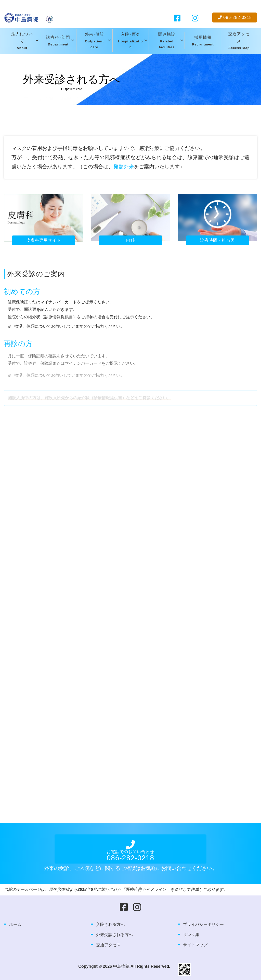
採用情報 (203, 41)
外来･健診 (94, 41)
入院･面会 (131, 41)
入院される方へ (110, 924)
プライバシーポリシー (203, 924)
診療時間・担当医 (217, 240)
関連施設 (167, 41)
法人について (22, 41)
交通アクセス (239, 41)
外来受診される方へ (114, 935)
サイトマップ (195, 945)
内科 (130, 240)
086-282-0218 (235, 17)
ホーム (15, 924)
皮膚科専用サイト (44, 240)
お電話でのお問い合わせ (130, 854)
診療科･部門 (58, 41)
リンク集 (191, 935)
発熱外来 (124, 167)
